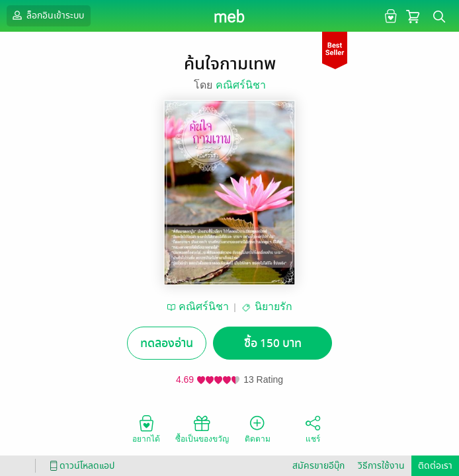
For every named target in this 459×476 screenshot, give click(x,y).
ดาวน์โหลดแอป (80, 466)
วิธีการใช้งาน (381, 466)
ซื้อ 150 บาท (273, 343)
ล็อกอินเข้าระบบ (47, 15)
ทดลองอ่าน (167, 343)
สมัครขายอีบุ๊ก (318, 466)
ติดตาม (258, 428)
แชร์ (313, 428)
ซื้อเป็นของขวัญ (202, 428)
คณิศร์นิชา (241, 85)
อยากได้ (146, 428)
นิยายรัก (273, 306)
